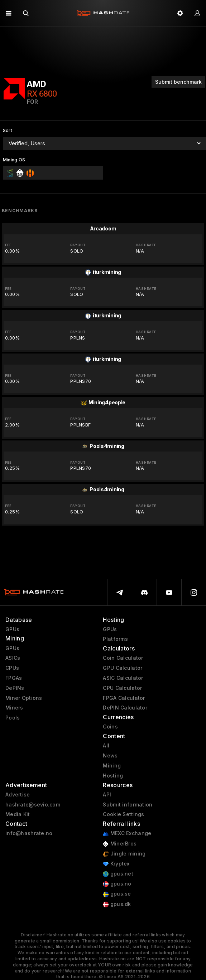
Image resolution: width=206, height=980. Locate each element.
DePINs (15, 688)
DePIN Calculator (125, 708)
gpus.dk (117, 904)
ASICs (13, 658)
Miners (14, 708)
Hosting (113, 776)
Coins (110, 727)
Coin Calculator (123, 658)
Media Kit (18, 814)
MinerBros (120, 844)
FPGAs (14, 678)
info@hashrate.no (29, 833)
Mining (112, 766)
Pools (13, 718)
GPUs (12, 629)
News (110, 756)
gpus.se (117, 894)
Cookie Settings (123, 814)
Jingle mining (124, 854)
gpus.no (117, 884)
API (107, 795)
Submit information (128, 805)
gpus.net (118, 874)
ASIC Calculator (123, 678)
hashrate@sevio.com (33, 805)
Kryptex (116, 864)
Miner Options (24, 698)
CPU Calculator (122, 688)
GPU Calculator (123, 668)
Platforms (115, 639)
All (106, 746)
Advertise (18, 795)
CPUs (12, 668)
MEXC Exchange (127, 833)
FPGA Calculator (124, 698)
